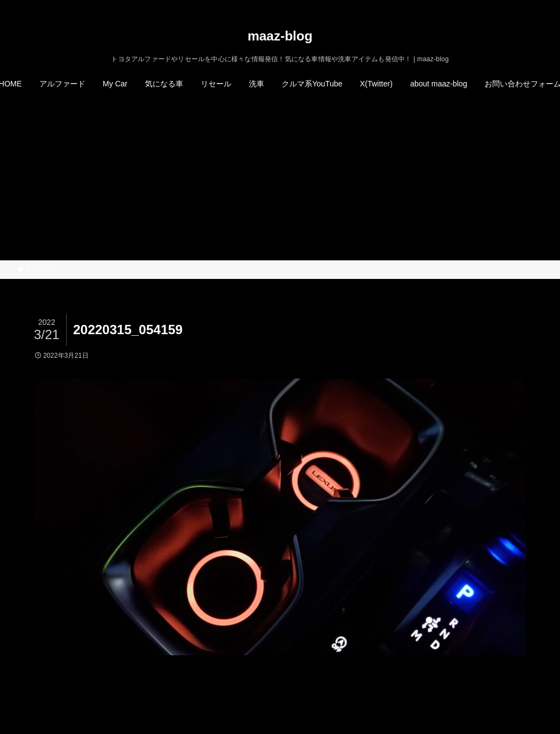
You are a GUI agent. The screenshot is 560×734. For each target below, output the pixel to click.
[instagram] (507, 6)
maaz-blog (280, 36)
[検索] (535, 6)
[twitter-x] (493, 6)
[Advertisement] (280, 178)
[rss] (521, 6)
